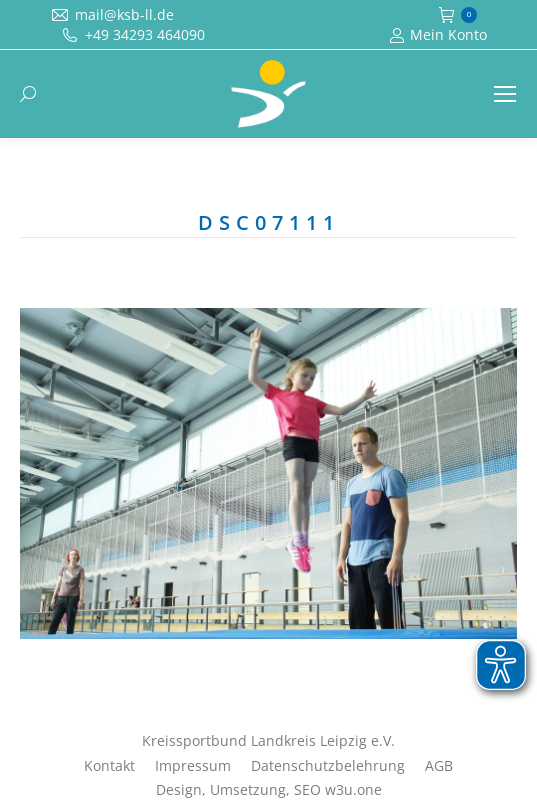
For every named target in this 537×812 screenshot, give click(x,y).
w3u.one (353, 789)
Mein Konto (438, 35)
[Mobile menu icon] (505, 94)
